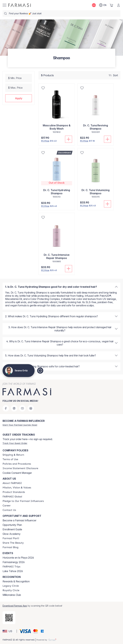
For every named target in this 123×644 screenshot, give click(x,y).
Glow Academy (12, 534)
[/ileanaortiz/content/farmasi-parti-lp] (11, 538)
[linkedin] (31, 408)
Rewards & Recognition (16, 581)
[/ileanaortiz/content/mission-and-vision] (17, 488)
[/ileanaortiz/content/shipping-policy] (13, 455)
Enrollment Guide (12, 529)
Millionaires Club (12, 595)
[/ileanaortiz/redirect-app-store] (9, 618)
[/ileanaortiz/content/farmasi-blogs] (10, 547)
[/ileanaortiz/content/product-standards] (14, 492)
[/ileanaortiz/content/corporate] (12, 497)
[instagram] (14, 408)
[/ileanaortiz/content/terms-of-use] (10, 459)
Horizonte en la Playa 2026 (18, 558)
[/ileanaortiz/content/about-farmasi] (12, 483)
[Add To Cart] (69, 139)
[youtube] (22, 408)
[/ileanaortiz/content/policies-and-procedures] (17, 464)
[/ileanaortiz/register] (20, 425)
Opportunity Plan (12, 525)
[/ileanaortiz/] (20, 5)
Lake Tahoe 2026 (13, 571)
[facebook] (6, 408)
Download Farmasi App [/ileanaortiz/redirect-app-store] (15, 606)
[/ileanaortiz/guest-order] (15, 443)
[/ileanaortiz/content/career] (7, 506)
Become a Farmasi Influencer (19, 520)
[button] (19, 98)
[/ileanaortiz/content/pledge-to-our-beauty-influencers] (23, 501)
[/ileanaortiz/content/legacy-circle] (11, 586)
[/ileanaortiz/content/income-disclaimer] (20, 468)
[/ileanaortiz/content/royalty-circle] (11, 590)
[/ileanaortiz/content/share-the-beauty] (13, 543)
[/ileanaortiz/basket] (111, 5)
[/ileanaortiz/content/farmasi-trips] (11, 567)
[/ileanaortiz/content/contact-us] (9, 510)
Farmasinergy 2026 (14, 562)
